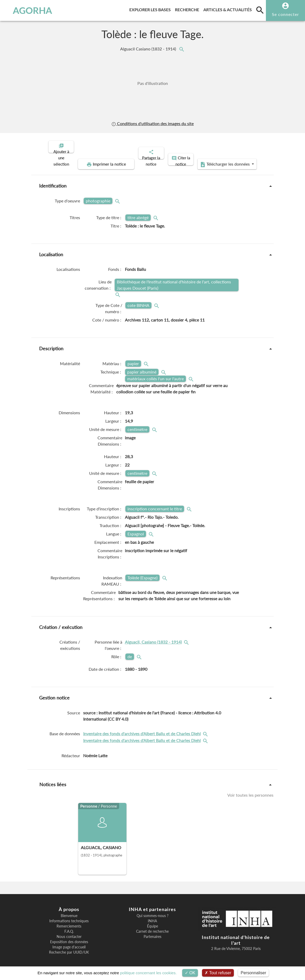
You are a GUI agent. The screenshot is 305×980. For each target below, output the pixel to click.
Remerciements (69, 922)
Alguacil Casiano (149, 49)
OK (190, 973)
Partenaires (152, 932)
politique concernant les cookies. (148, 973)
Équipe (152, 922)
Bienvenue (69, 911)
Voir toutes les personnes (250, 791)
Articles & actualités (229, 9)
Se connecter (285, 14)
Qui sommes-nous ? (152, 911)
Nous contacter (69, 932)
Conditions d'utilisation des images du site (152, 123)
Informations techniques (69, 917)
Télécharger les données (211, 160)
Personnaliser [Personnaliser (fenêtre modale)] (253, 973)
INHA (152, 917)
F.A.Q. (69, 927)
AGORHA (29, 10)
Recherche (188, 9)
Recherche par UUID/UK (69, 948)
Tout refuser (218, 973)
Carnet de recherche (152, 927)
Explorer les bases (151, 9)
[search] (260, 10)
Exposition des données (69, 937)
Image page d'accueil (69, 943)
